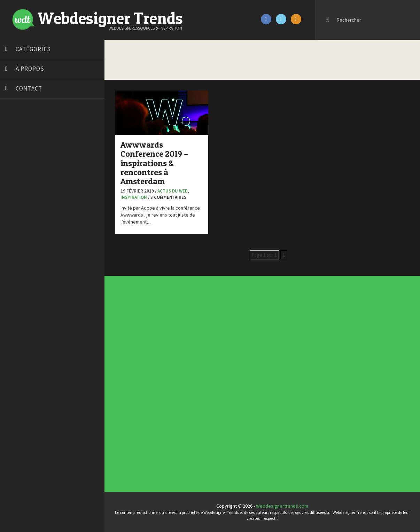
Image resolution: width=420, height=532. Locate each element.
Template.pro (21, 250)
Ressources (183, 385)
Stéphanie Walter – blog (32, 241)
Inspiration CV (256, 340)
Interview (183, 382)
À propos (30, 69)
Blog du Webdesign (27, 137)
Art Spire (16, 128)
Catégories (33, 49)
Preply (14, 233)
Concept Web (183, 374)
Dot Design (18, 189)
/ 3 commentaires (167, 197)
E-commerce (183, 379)
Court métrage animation (33, 154)
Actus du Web (173, 191)
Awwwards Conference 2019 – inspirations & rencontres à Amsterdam (154, 163)
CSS (182, 376)
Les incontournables (256, 334)
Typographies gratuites (257, 338)
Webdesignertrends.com (282, 506)
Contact (29, 88)
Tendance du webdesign (255, 336)
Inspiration (134, 197)
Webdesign (183, 391)
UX (182, 390)
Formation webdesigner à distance (43, 206)
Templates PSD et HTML (257, 342)
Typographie (183, 388)
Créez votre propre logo (33, 172)
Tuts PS (15, 267)
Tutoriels (183, 387)
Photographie (183, 384)
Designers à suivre (184, 377)
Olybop (15, 224)
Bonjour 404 (19, 146)
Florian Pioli (19, 198)
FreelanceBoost (24, 215)
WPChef (15, 276)
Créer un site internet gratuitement (44, 163)
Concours (183, 375)
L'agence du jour (184, 383)
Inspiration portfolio (256, 339)
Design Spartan (23, 180)
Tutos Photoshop (25, 259)
